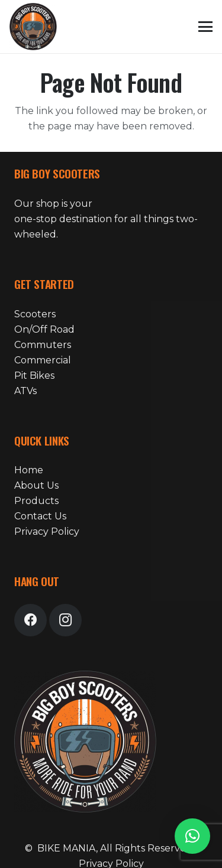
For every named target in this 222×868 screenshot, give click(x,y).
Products (36, 501)
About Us (36, 485)
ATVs (25, 391)
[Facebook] (30, 620)
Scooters (35, 314)
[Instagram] (65, 620)
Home (29, 470)
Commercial (43, 360)
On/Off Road (44, 329)
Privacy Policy (47, 531)
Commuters (43, 345)
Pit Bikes (34, 376)
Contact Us (40, 516)
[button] (205, 27)
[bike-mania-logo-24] (33, 27)
